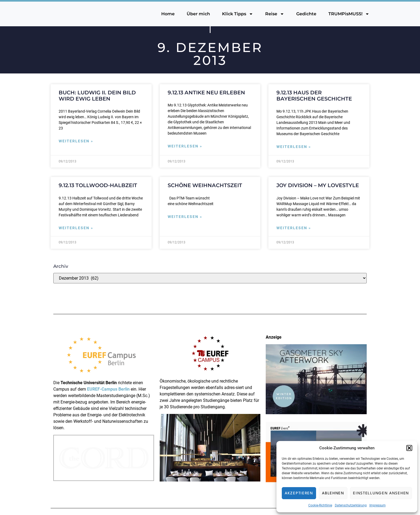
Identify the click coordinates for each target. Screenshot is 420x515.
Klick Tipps (238, 14)
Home (168, 14)
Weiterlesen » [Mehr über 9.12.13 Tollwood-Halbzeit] (76, 228)
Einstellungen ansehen (381, 493)
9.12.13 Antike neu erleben (206, 92)
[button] (409, 448)
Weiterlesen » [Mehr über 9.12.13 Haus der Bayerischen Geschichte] (294, 147)
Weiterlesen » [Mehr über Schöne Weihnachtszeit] (185, 217)
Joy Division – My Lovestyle (318, 185)
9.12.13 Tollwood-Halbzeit (98, 185)
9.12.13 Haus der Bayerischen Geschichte (314, 96)
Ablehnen (333, 493)
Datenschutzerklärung (351, 505)
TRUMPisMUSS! (349, 14)
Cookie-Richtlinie (320, 505)
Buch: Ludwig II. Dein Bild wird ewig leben (97, 96)
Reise (275, 14)
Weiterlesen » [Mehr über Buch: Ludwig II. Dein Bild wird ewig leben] (76, 141)
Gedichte (306, 14)
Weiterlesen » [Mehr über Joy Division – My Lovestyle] (294, 228)
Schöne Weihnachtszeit (205, 185)
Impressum (378, 505)
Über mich (198, 14)
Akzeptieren (299, 493)
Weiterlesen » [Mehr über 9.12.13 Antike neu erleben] (185, 146)
